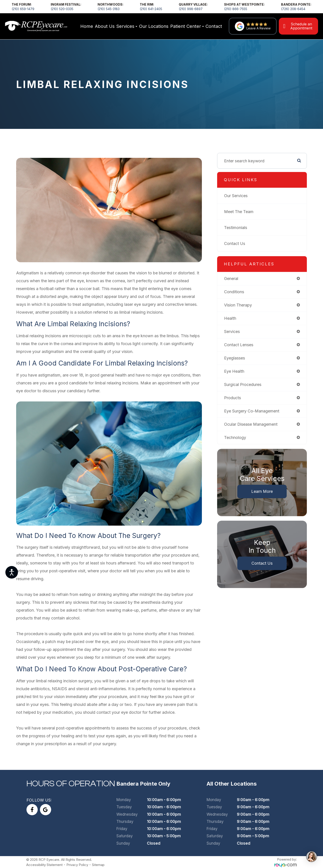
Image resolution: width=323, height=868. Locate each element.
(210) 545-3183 (109, 9)
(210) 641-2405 (151, 9)
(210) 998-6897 (191, 9)
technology (238, 438)
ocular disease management (253, 425)
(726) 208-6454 (293, 9)
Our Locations (154, 26)
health (233, 319)
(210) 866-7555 (236, 9)
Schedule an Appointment (301, 26)
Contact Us (237, 244)
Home (87, 26)
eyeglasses (237, 358)
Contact (214, 26)
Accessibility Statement (48, 862)
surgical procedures (245, 385)
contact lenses (241, 345)
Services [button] (127, 26)
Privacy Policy (86, 862)
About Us (105, 26)
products (235, 398)
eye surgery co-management (254, 411)
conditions (237, 292)
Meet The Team (241, 212)
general (234, 279)
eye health (237, 372)
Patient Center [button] (187, 26)
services (234, 332)
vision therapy (240, 305)
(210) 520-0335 (62, 9)
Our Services (238, 196)
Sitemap (110, 862)
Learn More (263, 492)
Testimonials (238, 228)
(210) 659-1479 (23, 9)
